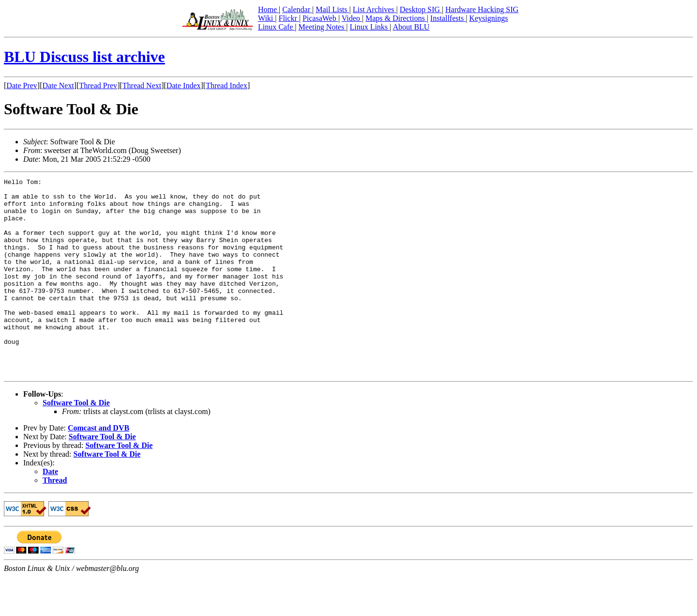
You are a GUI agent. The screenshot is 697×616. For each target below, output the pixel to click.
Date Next (58, 85)
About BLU (411, 27)
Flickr (288, 18)
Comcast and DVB (98, 467)
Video (352, 18)
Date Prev (22, 85)
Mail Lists (332, 9)
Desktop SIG (421, 9)
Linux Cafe (276, 27)
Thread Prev (98, 85)
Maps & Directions (396, 18)
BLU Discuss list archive (84, 57)
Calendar (297, 9)
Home (268, 9)
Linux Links (370, 27)
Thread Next (142, 85)
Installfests (448, 18)
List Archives (375, 9)
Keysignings (488, 18)
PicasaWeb (320, 18)
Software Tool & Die (76, 442)
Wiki (266, 18)
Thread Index (227, 85)
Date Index (184, 85)
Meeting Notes (323, 27)
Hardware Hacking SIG (482, 9)
